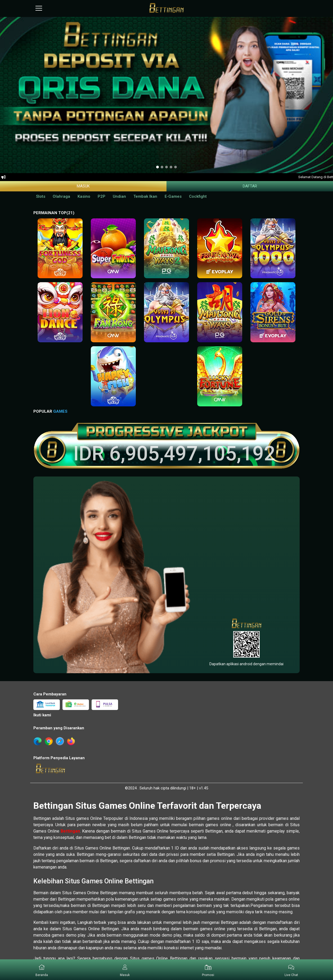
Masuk (83, 186)
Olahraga (61, 196)
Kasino (84, 196)
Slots (41, 196)
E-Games (173, 196)
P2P (102, 196)
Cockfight (198, 196)
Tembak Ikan (145, 196)
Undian (119, 196)
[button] (125, 970)
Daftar (250, 186)
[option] (157, 167)
